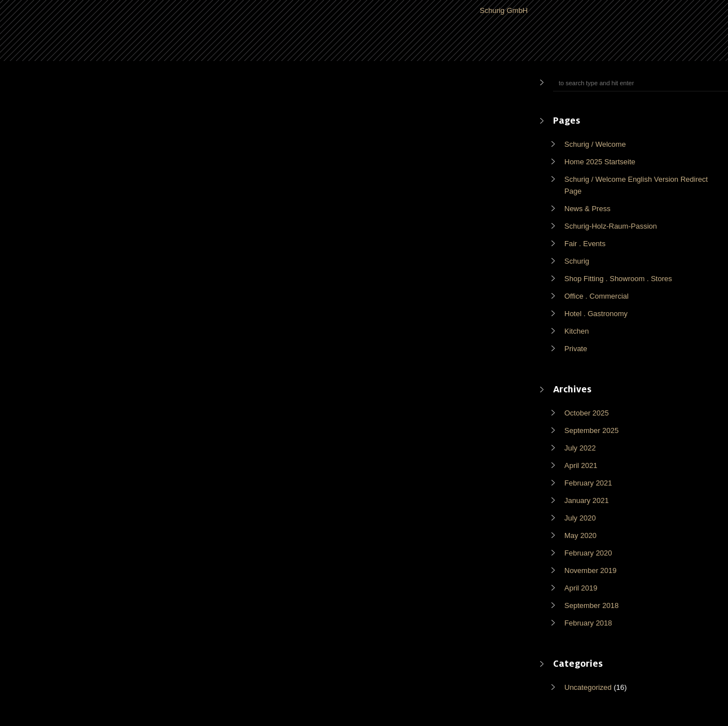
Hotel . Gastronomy (596, 314)
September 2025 (591, 430)
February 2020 (588, 553)
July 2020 (580, 518)
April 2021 (581, 465)
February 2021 (588, 483)
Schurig (577, 261)
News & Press (587, 209)
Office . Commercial (597, 296)
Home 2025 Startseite (600, 162)
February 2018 (588, 623)
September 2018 (591, 605)
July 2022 (580, 448)
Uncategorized (588, 687)
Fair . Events (585, 244)
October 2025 (587, 413)
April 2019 (581, 588)
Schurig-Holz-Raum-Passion (611, 226)
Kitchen (576, 331)
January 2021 (587, 500)
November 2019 (591, 570)
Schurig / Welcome (595, 144)
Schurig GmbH (504, 10)
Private (576, 349)
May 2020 (580, 535)
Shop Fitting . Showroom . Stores (618, 279)
